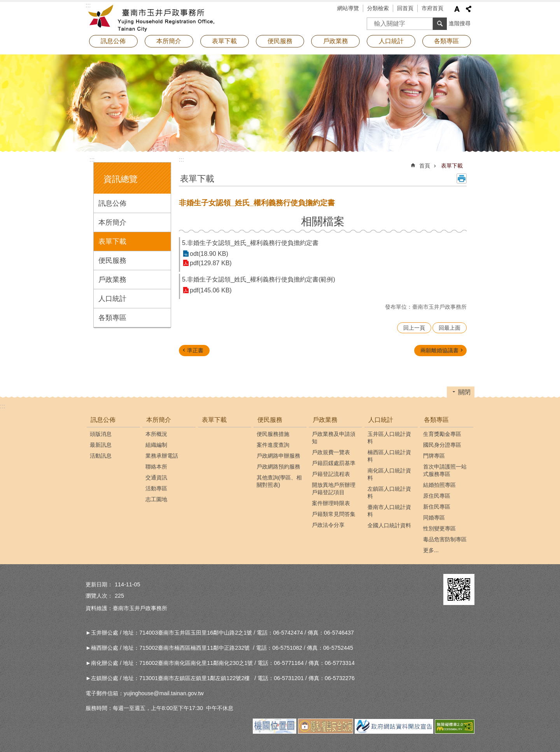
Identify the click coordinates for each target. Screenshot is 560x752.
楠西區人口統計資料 (389, 456)
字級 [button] (457, 9)
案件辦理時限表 (331, 503)
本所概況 (156, 434)
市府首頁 (432, 8)
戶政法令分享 (328, 525)
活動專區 (156, 488)
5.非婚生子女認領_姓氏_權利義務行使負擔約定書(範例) (259, 279)
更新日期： (99, 584)
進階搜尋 (460, 23)
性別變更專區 (439, 528)
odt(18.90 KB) (209, 254)
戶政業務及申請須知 (334, 438)
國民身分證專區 (442, 445)
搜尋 (373, 21)
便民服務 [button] (280, 41)
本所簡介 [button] (169, 41)
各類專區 (112, 318)
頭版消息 (101, 434)
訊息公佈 (112, 203)
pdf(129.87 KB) (211, 263)
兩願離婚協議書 (439, 350)
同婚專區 (434, 518)
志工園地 (156, 499)
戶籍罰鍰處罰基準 (334, 463)
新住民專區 (437, 507)
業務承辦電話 (162, 456)
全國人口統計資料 (389, 525)
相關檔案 (323, 221)
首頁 (425, 166)
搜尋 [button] (440, 24)
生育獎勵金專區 (442, 434)
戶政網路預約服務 (278, 467)
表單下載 (224, 41)
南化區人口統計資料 (389, 474)
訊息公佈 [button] (113, 41)
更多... (431, 550)
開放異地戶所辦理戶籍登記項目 (334, 489)
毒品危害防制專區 (445, 539)
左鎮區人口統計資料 (389, 492)
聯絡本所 (156, 467)
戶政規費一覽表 (331, 452)
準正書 (195, 350)
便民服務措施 (273, 434)
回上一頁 (414, 328)
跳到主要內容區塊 (4, 4)
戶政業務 (112, 280)
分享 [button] (469, 9)
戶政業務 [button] (336, 41)
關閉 (464, 392)
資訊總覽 (121, 179)
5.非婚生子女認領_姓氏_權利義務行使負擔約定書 (250, 243)
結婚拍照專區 (439, 485)
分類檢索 (378, 8)
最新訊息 (101, 445)
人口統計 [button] (391, 41)
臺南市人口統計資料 (389, 511)
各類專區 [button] (446, 41)
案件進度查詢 (273, 445)
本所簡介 (112, 222)
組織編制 (156, 445)
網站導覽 (348, 8)
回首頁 (405, 8)
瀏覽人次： (99, 596)
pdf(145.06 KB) (211, 290)
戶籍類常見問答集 (334, 514)
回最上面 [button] (450, 328)
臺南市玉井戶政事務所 (154, 17)
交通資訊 (156, 477)
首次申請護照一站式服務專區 (445, 470)
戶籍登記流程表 (331, 474)
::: (92, 160)
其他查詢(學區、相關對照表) (279, 481)
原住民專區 (437, 496)
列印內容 (462, 178)
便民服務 (112, 261)
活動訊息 (101, 456)
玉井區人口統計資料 (389, 438)
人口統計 (112, 299)
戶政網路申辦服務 (278, 456)
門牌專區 (434, 456)
